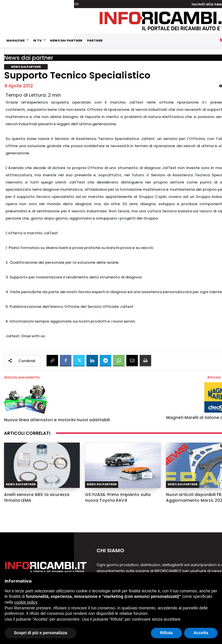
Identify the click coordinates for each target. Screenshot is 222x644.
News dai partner (29, 58)
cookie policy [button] (26, 602)
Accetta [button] (201, 633)
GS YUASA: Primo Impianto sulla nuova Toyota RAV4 (118, 497)
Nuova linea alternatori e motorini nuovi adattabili (57, 420)
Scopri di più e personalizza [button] (40, 633)
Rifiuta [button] (166, 633)
